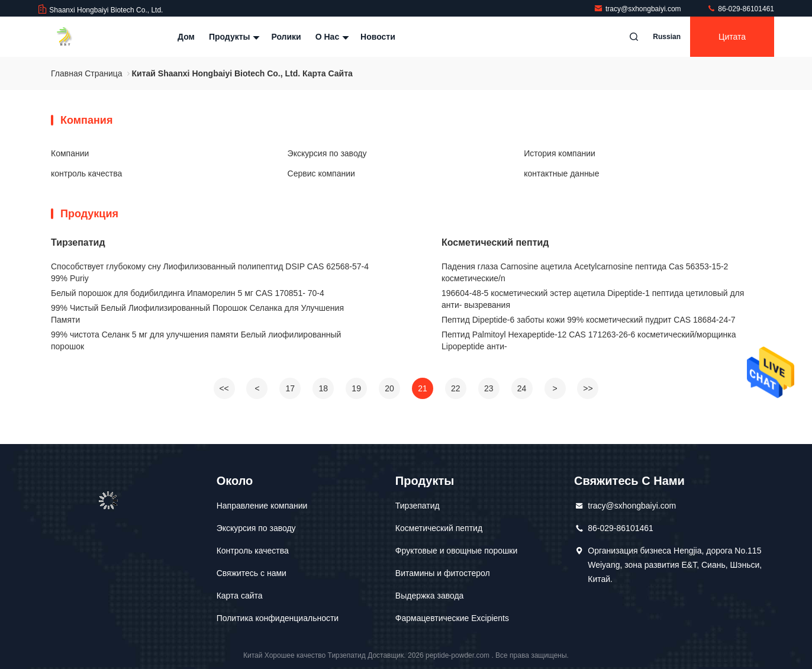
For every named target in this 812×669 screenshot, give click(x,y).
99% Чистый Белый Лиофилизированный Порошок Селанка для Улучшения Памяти (197, 314)
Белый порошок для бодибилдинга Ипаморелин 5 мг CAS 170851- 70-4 (188, 293)
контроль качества (86, 173)
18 (323, 388)
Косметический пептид (495, 242)
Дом (186, 37)
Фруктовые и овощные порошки (456, 551)
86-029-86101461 (740, 9)
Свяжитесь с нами (252, 573)
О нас (331, 37)
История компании (560, 153)
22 (456, 388)
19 (356, 388)
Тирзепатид (78, 242)
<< (224, 388)
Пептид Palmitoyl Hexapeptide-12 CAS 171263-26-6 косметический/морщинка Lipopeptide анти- (589, 340)
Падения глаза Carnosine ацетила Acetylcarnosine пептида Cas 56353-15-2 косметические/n (585, 272)
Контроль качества (253, 551)
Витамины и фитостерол (443, 573)
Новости (378, 37)
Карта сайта (240, 596)
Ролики (286, 37)
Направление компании (262, 506)
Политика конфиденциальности (278, 618)
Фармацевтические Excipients (452, 618)
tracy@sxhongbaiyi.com (638, 9)
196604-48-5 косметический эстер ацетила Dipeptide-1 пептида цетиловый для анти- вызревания (593, 299)
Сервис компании (321, 173)
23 (489, 388)
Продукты (233, 37)
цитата (732, 37)
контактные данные (561, 173)
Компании (70, 153)
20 (389, 388)
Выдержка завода (430, 596)
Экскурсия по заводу (327, 153)
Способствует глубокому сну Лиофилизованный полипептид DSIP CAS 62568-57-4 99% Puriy (210, 272)
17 (291, 388)
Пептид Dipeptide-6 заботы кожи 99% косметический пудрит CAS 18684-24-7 (589, 320)
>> (588, 388)
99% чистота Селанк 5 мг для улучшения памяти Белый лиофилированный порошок (196, 340)
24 (522, 388)
